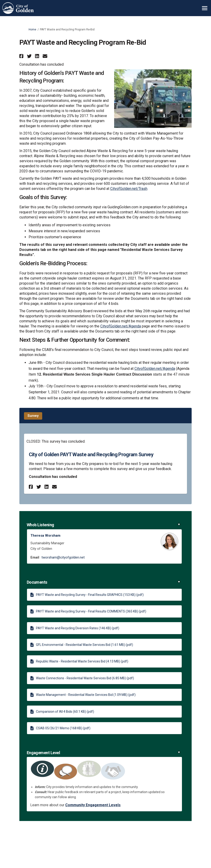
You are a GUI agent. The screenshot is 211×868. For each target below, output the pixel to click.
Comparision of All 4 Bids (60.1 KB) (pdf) (65, 712)
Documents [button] (104, 582)
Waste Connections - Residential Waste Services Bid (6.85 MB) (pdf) (85, 678)
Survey (33, 416)
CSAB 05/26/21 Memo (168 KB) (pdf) (63, 728)
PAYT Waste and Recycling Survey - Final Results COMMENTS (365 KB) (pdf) (91, 611)
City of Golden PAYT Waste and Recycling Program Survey (91, 455)
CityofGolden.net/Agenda (121, 326)
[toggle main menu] (205, 8)
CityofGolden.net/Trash (129, 189)
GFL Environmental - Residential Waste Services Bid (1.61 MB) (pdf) (85, 645)
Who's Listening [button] (104, 525)
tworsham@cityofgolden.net (63, 557)
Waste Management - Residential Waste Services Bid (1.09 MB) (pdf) (86, 695)
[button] (22, 56)
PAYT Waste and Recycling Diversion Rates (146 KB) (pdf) (78, 628)
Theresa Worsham (45, 536)
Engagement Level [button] (104, 753)
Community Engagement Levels (93, 805)
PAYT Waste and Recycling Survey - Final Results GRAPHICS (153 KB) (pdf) (90, 595)
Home (32, 29)
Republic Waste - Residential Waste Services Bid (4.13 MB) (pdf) (82, 661)
